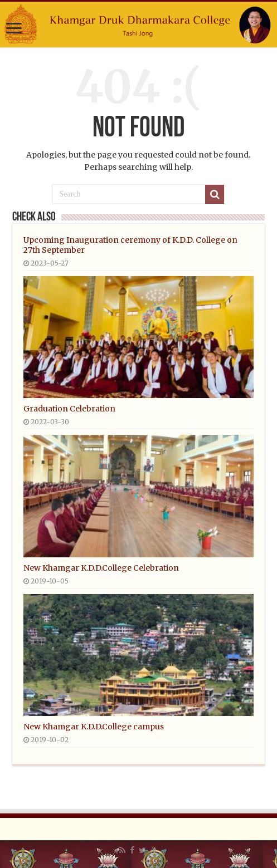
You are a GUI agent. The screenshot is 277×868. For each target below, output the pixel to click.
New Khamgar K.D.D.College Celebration (101, 568)
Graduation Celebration (69, 409)
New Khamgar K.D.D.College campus (94, 727)
